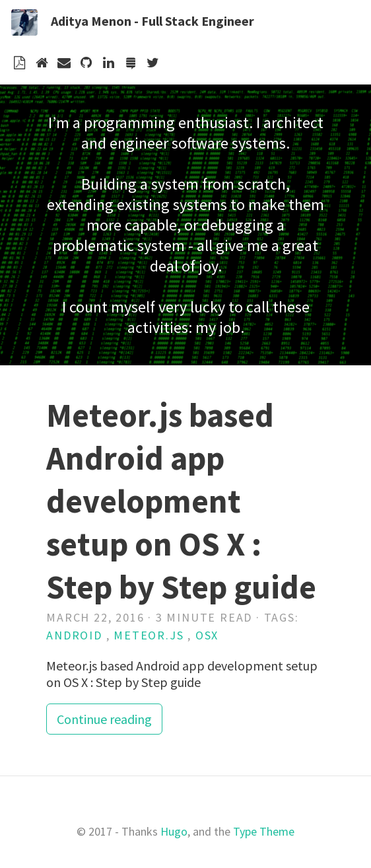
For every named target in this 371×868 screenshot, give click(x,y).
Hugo (174, 831)
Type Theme (264, 831)
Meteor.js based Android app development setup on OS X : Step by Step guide (181, 501)
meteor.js (149, 635)
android (74, 635)
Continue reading (104, 719)
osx (207, 635)
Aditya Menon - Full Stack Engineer (152, 21)
